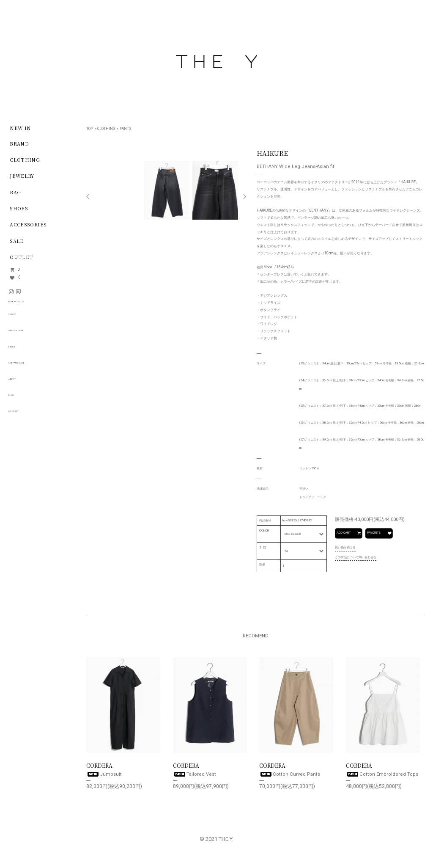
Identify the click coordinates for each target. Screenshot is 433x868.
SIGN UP (22, 318)
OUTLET (21, 256)
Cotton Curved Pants (290, 774)
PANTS (126, 129)
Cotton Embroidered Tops (382, 774)
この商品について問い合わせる (356, 557)
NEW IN (20, 127)
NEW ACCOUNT (32, 334)
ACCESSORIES (28, 224)
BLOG (18, 399)
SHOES (19, 208)
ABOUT (20, 383)
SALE (17, 240)
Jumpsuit (104, 774)
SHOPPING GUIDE (36, 366)
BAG (15, 192)
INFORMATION (33, 304)
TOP (90, 129)
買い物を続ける (345, 547)
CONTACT (24, 415)
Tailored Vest (195, 774)
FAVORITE (380, 533)
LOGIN (19, 350)
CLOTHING (106, 129)
